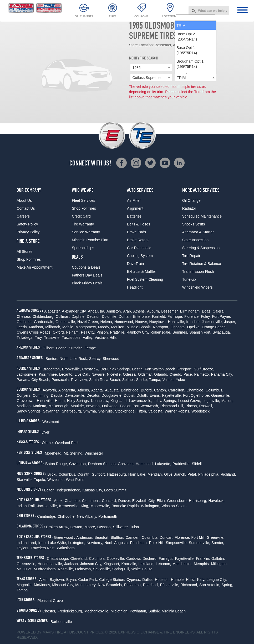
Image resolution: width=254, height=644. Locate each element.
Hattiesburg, (117, 474)
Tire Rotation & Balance (202, 264)
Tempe (90, 348)
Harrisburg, (198, 501)
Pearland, (151, 585)
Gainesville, (221, 395)
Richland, (228, 474)
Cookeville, (116, 559)
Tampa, (155, 380)
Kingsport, (112, 564)
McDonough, (59, 406)
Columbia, (150, 537)
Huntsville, (177, 322)
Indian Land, (27, 543)
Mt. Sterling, (73, 453)
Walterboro (66, 548)
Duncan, (166, 537)
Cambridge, (47, 516)
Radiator (189, 208)
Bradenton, (52, 369)
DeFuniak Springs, (116, 369)
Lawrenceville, (141, 401)
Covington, (78, 464)
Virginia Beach (174, 611)
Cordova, (134, 559)
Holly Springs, (78, 401)
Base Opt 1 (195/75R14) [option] (187, 111)
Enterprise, (142, 316)
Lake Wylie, (57, 543)
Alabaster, (52, 311)
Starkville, (25, 480)
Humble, (178, 580)
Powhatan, (138, 611)
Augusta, (112, 390)
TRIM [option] (181, 86)
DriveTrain (135, 264)
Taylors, (23, 548)
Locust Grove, (190, 401)
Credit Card (81, 216)
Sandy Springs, (29, 411)
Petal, (192, 474)
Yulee (181, 380)
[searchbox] (195, 78)
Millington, (219, 564)
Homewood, (124, 322)
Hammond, (145, 464)
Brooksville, (72, 369)
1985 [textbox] (137, 68)
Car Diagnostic (139, 248)
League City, (217, 580)
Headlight (135, 287)
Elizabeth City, (144, 501)
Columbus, (214, 390)
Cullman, (63, 316)
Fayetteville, (172, 395)
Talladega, (25, 338)
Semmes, (180, 332)
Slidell (197, 464)
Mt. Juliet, (24, 569)
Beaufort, (102, 537)
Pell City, (88, 332)
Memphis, (202, 564)
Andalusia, (96, 311)
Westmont (51, 422)
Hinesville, (45, 401)
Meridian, (155, 474)
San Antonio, (210, 585)
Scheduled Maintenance (202, 216)
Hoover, (141, 322)
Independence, (69, 490)
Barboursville (61, 622)
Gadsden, (25, 322)
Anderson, (85, 537)
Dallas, (148, 580)
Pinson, (103, 332)
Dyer (45, 432)
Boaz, (207, 311)
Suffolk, (155, 611)
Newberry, (95, 543)
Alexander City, (74, 311)
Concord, (110, 501)
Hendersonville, (50, 564)
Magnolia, (25, 585)
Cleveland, (79, 559)
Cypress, (134, 580)
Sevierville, (102, 569)
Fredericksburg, (70, 611)
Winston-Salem (174, 506)
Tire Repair (191, 256)
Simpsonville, (177, 543)
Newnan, (93, 406)
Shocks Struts (194, 224)
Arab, (127, 311)
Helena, (106, 322)
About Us (24, 200)
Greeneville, (26, 564)
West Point (75, 480)
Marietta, (40, 406)
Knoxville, (129, 564)
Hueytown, (158, 322)
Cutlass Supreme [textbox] (147, 78)
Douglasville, (112, 395)
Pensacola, (61, 380)
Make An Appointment (34, 267)
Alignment (135, 208)
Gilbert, (49, 348)
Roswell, (206, 406)
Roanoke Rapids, (126, 506)
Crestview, (91, 369)
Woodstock (200, 411)
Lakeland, (147, 564)
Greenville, (215, 537)
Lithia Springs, (165, 401)
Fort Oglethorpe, (196, 395)
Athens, (139, 311)
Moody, (104, 327)
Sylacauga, (222, 332)
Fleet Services (83, 200)
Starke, (142, 380)
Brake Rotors (138, 240)
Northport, (161, 327)
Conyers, (24, 395)
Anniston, (114, 311)
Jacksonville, (212, 322)
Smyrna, (90, 411)
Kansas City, (93, 490)
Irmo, (42, 543)
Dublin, (130, 395)
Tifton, (142, 411)
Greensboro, (177, 501)
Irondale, (193, 322)
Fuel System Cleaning (145, 279)
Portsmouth (108, 516)
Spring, (227, 585)
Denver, (124, 501)
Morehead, (54, 453)
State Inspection (195, 240)
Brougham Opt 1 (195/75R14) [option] (190, 124)
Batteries (134, 216)
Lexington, (77, 543)
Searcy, (95, 359)
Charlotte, (73, 501)
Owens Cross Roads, (34, 332)
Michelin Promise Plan (90, 240)
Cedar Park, (88, 580)
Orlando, (161, 374)
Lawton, (77, 527)
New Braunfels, (110, 585)
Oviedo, (176, 374)
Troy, (39, 338)
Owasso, (104, 527)
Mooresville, (100, 506)
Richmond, (189, 585)
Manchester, (182, 564)
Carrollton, (177, 390)
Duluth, (142, 395)
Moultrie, (78, 406)
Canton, (161, 390)
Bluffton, (117, 537)
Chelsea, (24, 316)
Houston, (162, 580)
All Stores (24, 251)
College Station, (112, 580)
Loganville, (211, 401)
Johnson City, (91, 564)
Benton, (52, 359)
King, (85, 506)
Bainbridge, (130, 390)
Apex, (59, 501)
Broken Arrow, (57, 527)
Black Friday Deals (87, 283)
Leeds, (22, 327)
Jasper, (230, 322)
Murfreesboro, (45, 569)
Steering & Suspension (201, 248)
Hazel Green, (88, 322)
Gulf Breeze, (204, 369)
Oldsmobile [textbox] (186, 68)
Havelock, (216, 501)
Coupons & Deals (86, 267)
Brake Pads (136, 232)
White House (142, 569)
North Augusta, (117, 543)
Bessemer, (170, 311)
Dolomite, (110, 316)
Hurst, (191, 580)
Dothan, (125, 316)
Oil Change (191, 200)
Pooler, (126, 406)
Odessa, (130, 374)
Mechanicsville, (97, 611)
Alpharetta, (67, 390)
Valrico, (169, 380)
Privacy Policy (28, 232)
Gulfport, (99, 474)
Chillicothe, (67, 516)
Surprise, (76, 348)
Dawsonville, (75, 395)
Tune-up (189, 279)
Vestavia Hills (106, 338)
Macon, (227, 401)
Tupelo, (40, 480)
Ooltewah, (83, 569)
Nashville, (66, 569)
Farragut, (166, 559)
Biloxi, (52, 474)
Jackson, (72, 564)
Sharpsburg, (72, 411)
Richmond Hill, (172, 406)
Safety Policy (27, 224)
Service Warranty (86, 232)
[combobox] (209, 11)
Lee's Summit (115, 490)
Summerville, (199, 543)
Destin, (138, 369)
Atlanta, (97, 390)
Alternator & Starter (198, 232)
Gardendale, (44, 322)
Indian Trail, (26, 506)
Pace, (188, 374)
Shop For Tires (29, 259)
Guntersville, (66, 322)
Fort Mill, (199, 537)
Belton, (50, 490)
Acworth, (50, 390)
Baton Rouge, (57, 464)
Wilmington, (151, 506)
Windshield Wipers (197, 287)
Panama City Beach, (33, 380)
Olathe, (48, 443)
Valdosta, (156, 411)
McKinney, (42, 585)
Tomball (23, 590)
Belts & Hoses (139, 224)
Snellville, (106, 411)
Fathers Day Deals (87, 275)
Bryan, (72, 580)
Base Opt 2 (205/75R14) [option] (187, 97)
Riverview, (79, 380)
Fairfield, (159, 316)
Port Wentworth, (146, 406)
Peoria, (62, 348)
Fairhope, (175, 316)
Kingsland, (119, 401)
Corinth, (84, 474)
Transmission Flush (198, 271)
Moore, (90, 527)
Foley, (206, 316)
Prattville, (118, 332)
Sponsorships (83, 248)
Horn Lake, (137, 474)
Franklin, (203, 559)
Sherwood (111, 359)
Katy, (201, 580)
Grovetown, (26, 401)
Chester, (49, 611)
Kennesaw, (100, 401)
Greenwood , (64, 537)
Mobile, (68, 327)
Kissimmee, (48, 374)
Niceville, (114, 374)
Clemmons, (91, 501)
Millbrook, (53, 327)
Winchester (94, 453)
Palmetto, (202, 374)
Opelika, (194, 327)
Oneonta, (178, 327)
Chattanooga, (58, 559)
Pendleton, (139, 543)
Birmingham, (190, 311)
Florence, (192, 316)
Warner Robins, (177, 411)
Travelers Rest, (43, 548)
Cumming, (41, 395)
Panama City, (222, 374)
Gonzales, (126, 464)
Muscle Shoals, (139, 327)
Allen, (44, 580)
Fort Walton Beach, (161, 369)
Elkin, (161, 501)
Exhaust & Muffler (141, 271)
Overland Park (67, 443)
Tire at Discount (72, 632)
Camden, (133, 537)
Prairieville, (181, 464)
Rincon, (192, 406)
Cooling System (140, 256)
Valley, (88, 338)
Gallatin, (218, 559)
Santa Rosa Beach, (105, 380)
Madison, (36, 327)
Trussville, (52, 338)
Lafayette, (163, 464)
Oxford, (59, 332)
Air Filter (134, 200)
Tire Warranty (83, 224)
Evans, (155, 395)
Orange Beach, (214, 327)
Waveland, (56, 480)
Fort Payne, (221, 316)
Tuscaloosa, (72, 338)
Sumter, (218, 543)
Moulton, (118, 327)
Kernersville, (69, 506)
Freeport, (185, 369)
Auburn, (153, 311)
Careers (23, 216)
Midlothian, (120, 611)
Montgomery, (86, 327)
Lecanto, (66, 374)
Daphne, (78, 316)
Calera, (219, 311)
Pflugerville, (170, 585)
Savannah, (52, 411)
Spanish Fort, (200, 332)
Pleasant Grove (50, 601)
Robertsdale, (161, 332)
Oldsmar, (145, 374)
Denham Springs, (102, 464)
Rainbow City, (138, 332)
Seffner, (129, 380)
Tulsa (134, 527)
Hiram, (60, 401)
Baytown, (57, 580)
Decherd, (150, 559)
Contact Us (26, 208)
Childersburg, (44, 316)
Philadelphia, (209, 474)
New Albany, (87, 516)
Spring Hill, (121, 569)
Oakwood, (110, 406)
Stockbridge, (125, 411)
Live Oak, (82, 374)
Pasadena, (133, 585)
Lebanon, (163, 564)
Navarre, (99, 374)
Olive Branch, (175, 474)
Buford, (147, 390)
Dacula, (57, 395)
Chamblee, (195, 390)
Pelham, (73, 332)
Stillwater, (121, 527)
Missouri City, (63, 585)
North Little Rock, (74, 359)
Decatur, (94, 316)
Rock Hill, (157, 543)
